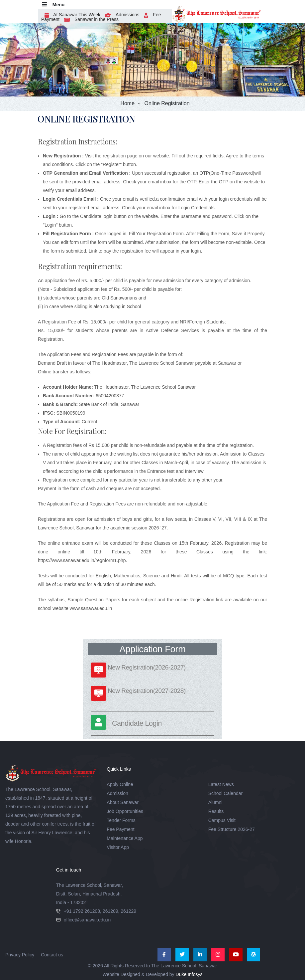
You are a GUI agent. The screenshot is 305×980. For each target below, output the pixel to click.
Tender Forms (121, 820)
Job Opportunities (125, 811)
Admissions (121, 15)
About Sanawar (123, 802)
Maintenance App (125, 838)
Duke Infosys (189, 974)
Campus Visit (222, 820)
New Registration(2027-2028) (147, 691)
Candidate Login (137, 723)
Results (216, 811)
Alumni (215, 802)
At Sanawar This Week (71, 15)
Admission (117, 793)
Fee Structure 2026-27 (232, 829)
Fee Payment (120, 829)
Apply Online (120, 784)
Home (127, 103)
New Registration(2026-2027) (147, 667)
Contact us (52, 955)
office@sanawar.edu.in (87, 920)
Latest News (221, 784)
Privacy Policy (20, 955)
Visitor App (118, 847)
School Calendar (226, 793)
